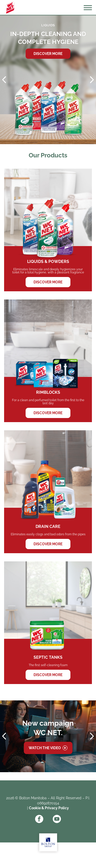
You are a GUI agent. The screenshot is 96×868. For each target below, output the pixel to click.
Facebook (39, 819)
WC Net (10, 8)
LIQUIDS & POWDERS (48, 230)
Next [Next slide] (92, 80)
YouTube (57, 819)
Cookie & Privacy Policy (49, 808)
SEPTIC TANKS (48, 623)
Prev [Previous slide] (4, 80)
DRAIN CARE (48, 492)
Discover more (48, 54)
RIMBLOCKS (48, 361)
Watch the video (45, 748)
